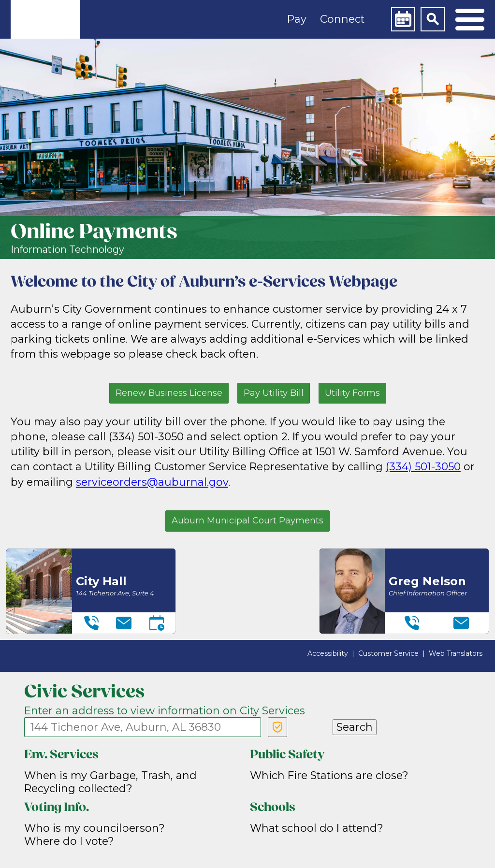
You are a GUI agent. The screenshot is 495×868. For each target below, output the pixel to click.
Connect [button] (342, 19)
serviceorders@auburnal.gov (152, 482)
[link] (45, 19)
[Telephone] (91, 623)
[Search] (433, 19)
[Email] (124, 623)
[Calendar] (403, 19)
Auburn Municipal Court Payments (247, 521)
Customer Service (388, 653)
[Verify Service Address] (277, 727)
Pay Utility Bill (274, 393)
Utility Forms (352, 393)
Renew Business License (169, 393)
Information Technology (67, 250)
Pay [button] (297, 19)
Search (355, 727)
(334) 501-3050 (423, 466)
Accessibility (328, 653)
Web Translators (456, 653)
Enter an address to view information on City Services (165, 710)
